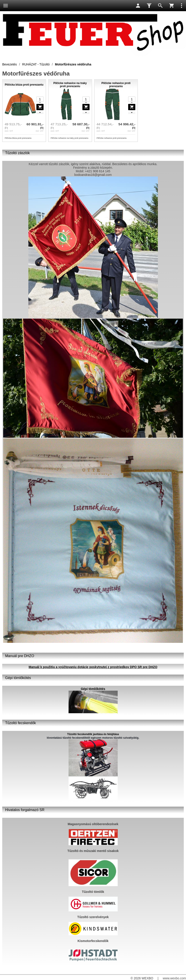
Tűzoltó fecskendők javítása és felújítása (93, 734)
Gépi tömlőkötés (93, 689)
